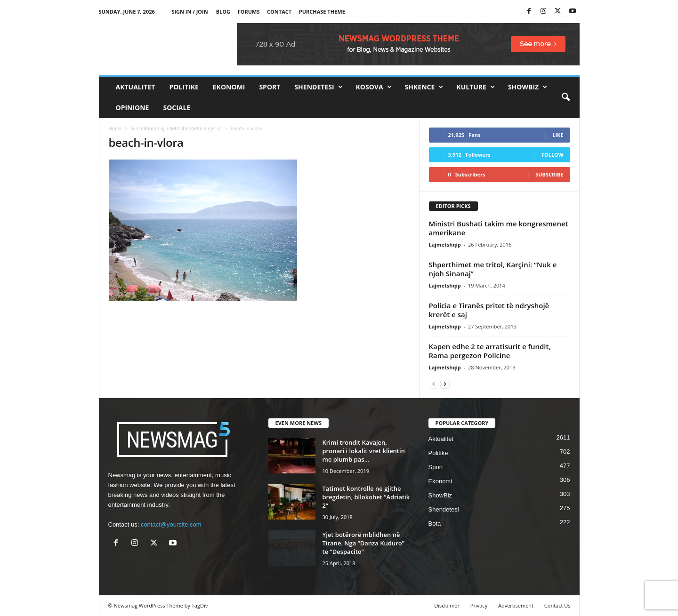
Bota (435, 524)
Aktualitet (136, 87)
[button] (565, 97)
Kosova (374, 87)
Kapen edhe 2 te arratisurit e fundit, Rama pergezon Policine (490, 351)
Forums (249, 12)
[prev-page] (434, 384)
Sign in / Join (190, 12)
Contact (279, 12)
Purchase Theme (322, 12)
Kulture (476, 87)
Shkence (424, 87)
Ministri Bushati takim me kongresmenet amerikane (499, 228)
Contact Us (557, 605)
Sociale (177, 108)
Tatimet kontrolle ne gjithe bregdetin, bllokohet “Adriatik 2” (366, 497)
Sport (270, 87)
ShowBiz (528, 87)
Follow (553, 155)
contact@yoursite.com (171, 524)
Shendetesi (318, 87)
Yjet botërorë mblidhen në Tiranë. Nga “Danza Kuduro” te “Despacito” (363, 543)
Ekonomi (229, 87)
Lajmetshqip (445, 244)
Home (115, 128)
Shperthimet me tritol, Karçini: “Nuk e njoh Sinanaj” (493, 269)
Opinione (133, 108)
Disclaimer (447, 605)
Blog (223, 12)
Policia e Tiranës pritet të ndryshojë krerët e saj (489, 310)
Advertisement (516, 605)
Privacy (479, 605)
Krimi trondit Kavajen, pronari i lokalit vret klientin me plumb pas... (364, 451)
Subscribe (549, 174)
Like (558, 135)
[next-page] (445, 384)
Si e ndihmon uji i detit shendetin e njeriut (176, 128)
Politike (184, 87)
